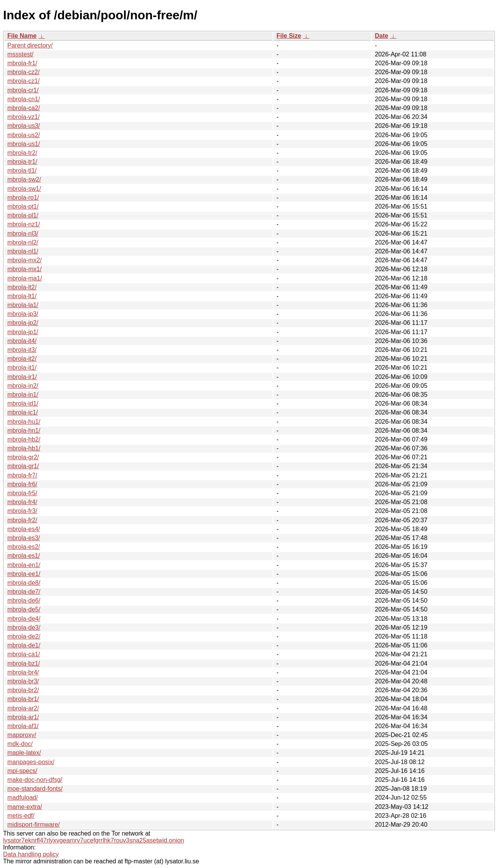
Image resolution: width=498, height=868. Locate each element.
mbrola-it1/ (22, 368)
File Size (289, 36)
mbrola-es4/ (24, 529)
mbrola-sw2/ (24, 179)
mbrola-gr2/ (23, 457)
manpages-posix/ (31, 762)
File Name (22, 36)
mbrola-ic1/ (23, 412)
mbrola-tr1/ (22, 162)
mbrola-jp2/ (23, 323)
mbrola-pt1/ (23, 206)
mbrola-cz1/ (24, 81)
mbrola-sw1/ (24, 189)
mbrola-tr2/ (22, 153)
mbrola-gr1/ (23, 466)
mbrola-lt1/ (22, 296)
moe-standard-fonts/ (35, 789)
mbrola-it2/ (22, 359)
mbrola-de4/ (24, 619)
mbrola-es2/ (24, 547)
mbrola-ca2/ (24, 108)
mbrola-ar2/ (23, 708)
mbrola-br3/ (23, 681)
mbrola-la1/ (23, 305)
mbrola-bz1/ (24, 663)
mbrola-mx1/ (25, 269)
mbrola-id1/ (23, 403)
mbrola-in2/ (23, 386)
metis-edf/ (21, 816)
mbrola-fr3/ (22, 511)
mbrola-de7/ (24, 592)
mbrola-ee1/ (24, 574)
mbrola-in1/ (23, 395)
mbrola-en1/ (24, 565)
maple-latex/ (24, 753)
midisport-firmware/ (34, 825)
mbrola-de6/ (24, 600)
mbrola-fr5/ (22, 493)
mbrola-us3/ (24, 126)
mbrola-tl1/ (22, 171)
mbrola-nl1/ (23, 251)
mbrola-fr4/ (22, 502)
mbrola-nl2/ (23, 242)
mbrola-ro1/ (23, 198)
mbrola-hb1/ (24, 448)
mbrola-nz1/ (24, 224)
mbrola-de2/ (24, 636)
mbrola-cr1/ (23, 90)
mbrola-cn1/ (24, 99)
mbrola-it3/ (22, 350)
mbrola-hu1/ (24, 422)
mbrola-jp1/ (23, 332)
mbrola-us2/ (24, 135)
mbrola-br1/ (23, 699)
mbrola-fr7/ (22, 475)
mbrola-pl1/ (23, 215)
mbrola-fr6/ (22, 484)
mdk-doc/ (20, 744)
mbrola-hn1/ (24, 431)
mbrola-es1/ (24, 556)
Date (382, 36)
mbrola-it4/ (22, 341)
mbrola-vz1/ (24, 117)
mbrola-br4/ (23, 672)
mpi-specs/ (22, 771)
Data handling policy (31, 854)
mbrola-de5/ (24, 609)
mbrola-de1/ (24, 645)
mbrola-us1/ (24, 144)
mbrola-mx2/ (25, 260)
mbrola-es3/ (24, 538)
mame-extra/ (25, 807)
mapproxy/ (22, 735)
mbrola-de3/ (24, 628)
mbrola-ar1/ (23, 717)
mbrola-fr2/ (22, 520)
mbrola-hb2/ (24, 439)
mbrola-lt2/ (22, 287)
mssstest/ (20, 54)
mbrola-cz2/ (24, 72)
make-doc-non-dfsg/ (35, 780)
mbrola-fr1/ (22, 63)
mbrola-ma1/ (25, 278)
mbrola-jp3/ (23, 314)
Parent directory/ (30, 45)
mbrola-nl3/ (23, 234)
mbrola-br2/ (23, 690)
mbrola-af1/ (23, 726)
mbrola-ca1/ (24, 654)
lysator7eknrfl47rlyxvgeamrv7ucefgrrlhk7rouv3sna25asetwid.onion (94, 840)
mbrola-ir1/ (22, 377)
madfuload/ (23, 798)
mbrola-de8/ (24, 583)
